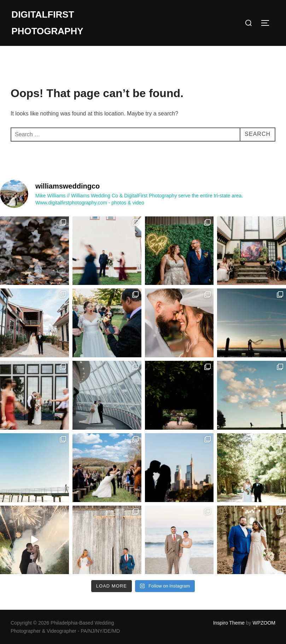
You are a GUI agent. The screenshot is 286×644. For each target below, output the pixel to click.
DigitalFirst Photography (47, 23)
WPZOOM (264, 623)
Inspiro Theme (229, 623)
